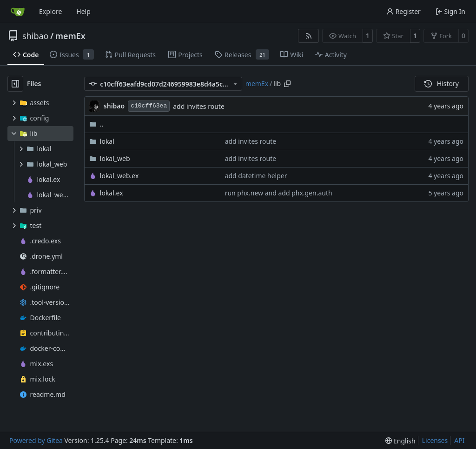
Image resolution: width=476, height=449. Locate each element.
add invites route (199, 106)
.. (96, 124)
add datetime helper (256, 176)
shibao (35, 36)
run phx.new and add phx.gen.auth (279, 193)
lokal (107, 141)
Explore (50, 11)
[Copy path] (287, 84)
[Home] (18, 12)
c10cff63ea (149, 106)
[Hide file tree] (15, 84)
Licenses (435, 440)
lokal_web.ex (119, 176)
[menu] (400, 441)
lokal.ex (112, 193)
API (459, 440)
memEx (70, 36)
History (442, 84)
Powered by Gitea (36, 440)
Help (83, 11)
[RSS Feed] (309, 36)
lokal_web (115, 158)
